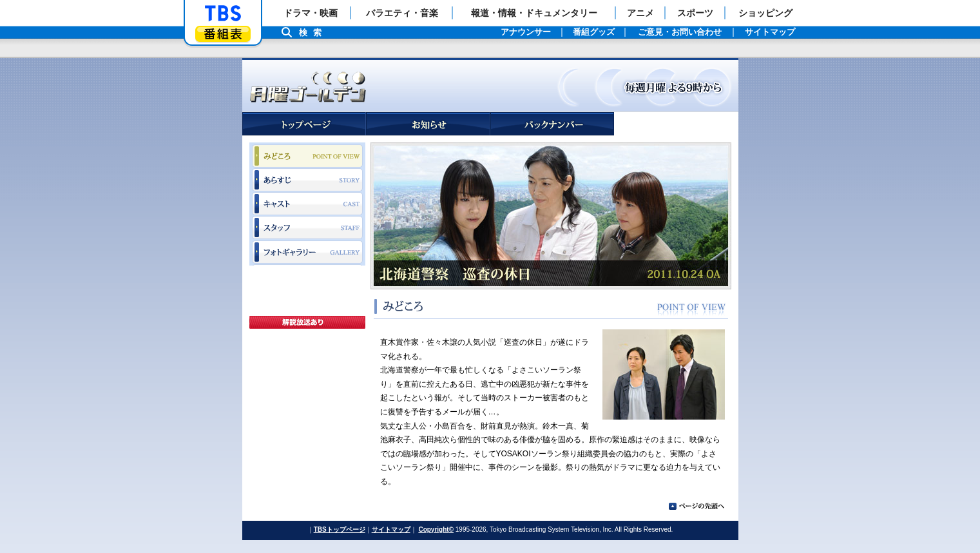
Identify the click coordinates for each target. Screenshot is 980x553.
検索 (314, 33)
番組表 (223, 34)
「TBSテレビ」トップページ (223, 14)
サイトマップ (391, 529)
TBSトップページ (340, 529)
